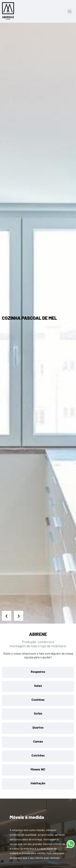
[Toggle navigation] (70, 11)
